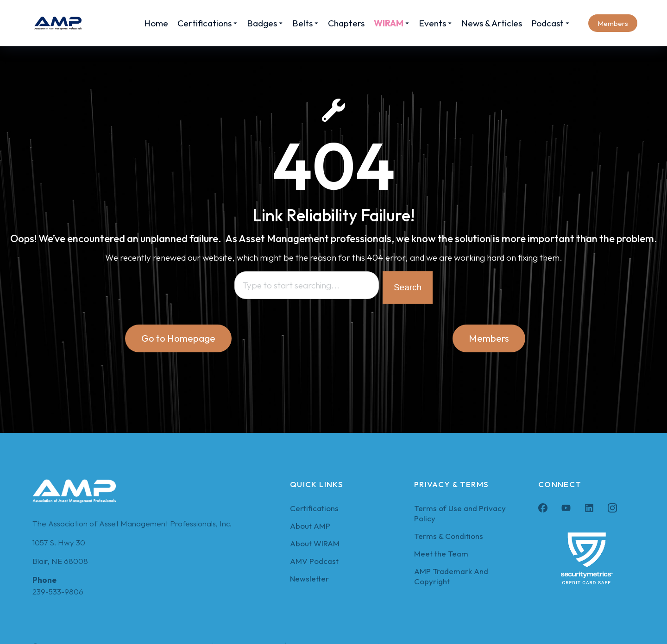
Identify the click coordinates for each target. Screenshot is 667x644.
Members (613, 23)
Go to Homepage (178, 339)
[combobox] (307, 286)
